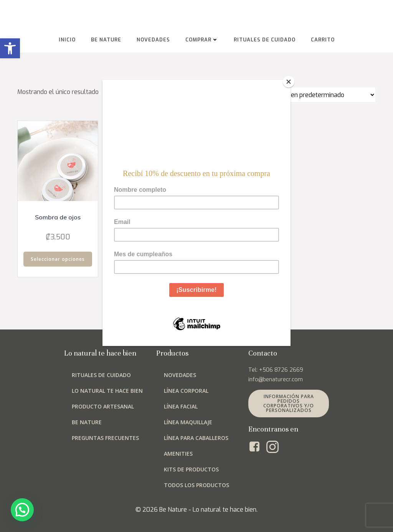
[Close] (289, 82)
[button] (10, 48)
